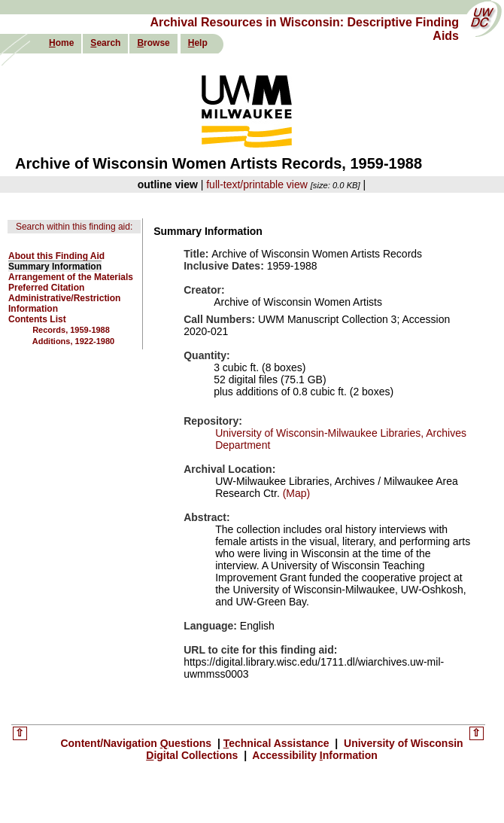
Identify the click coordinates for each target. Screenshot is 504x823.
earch (105, 43)
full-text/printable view (257, 184)
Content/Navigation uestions (137, 743)
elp (198, 43)
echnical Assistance (278, 743)
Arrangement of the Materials (71, 277)
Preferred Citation (46, 288)
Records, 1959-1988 (71, 330)
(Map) (295, 493)
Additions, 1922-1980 (73, 341)
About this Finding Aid (56, 256)
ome (61, 43)
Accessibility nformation (314, 755)
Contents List (37, 319)
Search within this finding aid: (74, 227)
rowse (153, 43)
